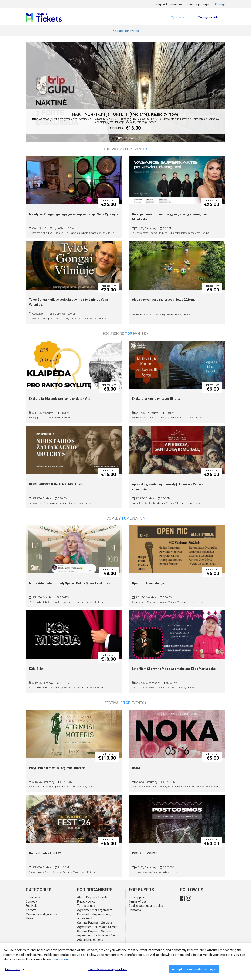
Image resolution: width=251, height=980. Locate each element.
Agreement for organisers (95, 910)
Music (30, 918)
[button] (38, 95)
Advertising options (90, 940)
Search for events (125, 31)
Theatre (31, 910)
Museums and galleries (41, 914)
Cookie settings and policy (146, 906)
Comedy (31, 901)
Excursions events (125, 334)
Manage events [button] (207, 17)
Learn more (61, 959)
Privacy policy (86, 901)
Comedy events (126, 518)
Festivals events (126, 703)
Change (220, 4)
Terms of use (86, 906)
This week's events (125, 149)
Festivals (32, 906)
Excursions (33, 897)
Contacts (135, 910)
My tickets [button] (176, 17)
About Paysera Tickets (92, 897)
